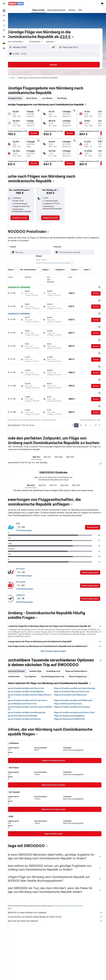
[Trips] (4, 37)
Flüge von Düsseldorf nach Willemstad (74, 685)
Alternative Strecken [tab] (23, 661)
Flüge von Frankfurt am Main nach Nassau (30, 709)
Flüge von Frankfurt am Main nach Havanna (75, 697)
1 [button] (76, 401)
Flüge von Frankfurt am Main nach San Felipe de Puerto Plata (33, 686)
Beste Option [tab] (39, 98)
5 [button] (96, 401)
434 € (72, 37)
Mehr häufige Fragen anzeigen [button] (57, 637)
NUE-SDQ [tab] (62, 437)
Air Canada (28, 565)
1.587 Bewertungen (31, 559)
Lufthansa (27, 578)
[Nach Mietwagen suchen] (4, 20)
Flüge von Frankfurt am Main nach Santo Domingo (78, 679)
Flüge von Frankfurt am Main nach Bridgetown (32, 682)
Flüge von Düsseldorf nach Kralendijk (28, 706)
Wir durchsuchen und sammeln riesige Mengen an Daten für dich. (58, 911)
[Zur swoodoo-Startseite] (16, 4)
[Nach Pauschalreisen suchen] (4, 25)
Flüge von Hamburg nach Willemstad (73, 709)
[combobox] (58, 42)
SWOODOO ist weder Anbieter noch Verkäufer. (58, 907)
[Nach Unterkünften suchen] (4, 16)
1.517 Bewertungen (31, 513)
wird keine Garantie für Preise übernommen (75, 900)
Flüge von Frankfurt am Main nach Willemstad (77, 691)
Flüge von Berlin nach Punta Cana (71, 694)
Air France (27, 552)
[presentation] (80, 37)
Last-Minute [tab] (54, 98)
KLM (25, 506)
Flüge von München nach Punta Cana (28, 694)
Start (13, 78)
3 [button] (86, 401)
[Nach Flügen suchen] (4, 11)
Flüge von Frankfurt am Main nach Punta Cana (32, 679)
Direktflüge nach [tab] (60, 661)
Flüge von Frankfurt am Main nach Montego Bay (33, 703)
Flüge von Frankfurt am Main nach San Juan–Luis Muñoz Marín (33, 698)
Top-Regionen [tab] (38, 667)
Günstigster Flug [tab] (21, 98)
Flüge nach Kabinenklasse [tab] (83, 661)
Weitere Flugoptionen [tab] (85, 667)
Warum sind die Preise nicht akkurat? (58, 915)
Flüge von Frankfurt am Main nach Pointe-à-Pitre (78, 703)
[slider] (75, 265)
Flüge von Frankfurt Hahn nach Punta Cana (75, 682)
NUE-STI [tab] (51, 437)
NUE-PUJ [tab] (40, 437)
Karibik (20, 78)
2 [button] (81, 401)
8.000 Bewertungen (32, 585)
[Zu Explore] (4, 30)
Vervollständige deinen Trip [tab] (60, 667)
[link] (26, 220)
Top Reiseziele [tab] (21, 667)
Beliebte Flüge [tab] (43, 661)
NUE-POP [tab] (74, 437)
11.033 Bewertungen (32, 572)
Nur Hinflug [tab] (69, 98)
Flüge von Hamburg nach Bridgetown (73, 706)
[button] (4, 4)
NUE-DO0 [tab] (34, 465)
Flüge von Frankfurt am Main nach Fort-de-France (34, 691)
